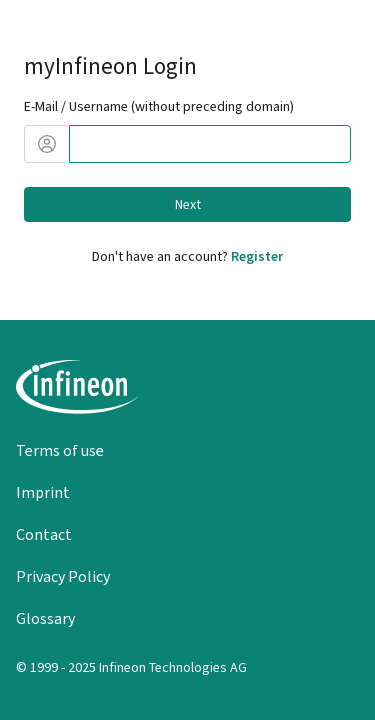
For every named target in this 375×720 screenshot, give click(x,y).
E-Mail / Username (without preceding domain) (159, 106)
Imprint (43, 492)
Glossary (45, 618)
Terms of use (60, 450)
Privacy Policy (63, 576)
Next (188, 204)
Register (257, 256)
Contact (44, 534)
